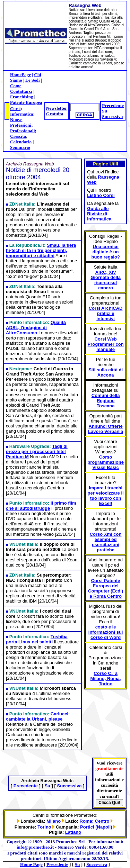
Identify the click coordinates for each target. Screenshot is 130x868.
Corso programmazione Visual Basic (106, 462)
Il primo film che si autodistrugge (41, 506)
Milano (54, 821)
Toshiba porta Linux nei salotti (37, 639)
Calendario (21, 142)
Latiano (73, 832)
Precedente (113, 105)
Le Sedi (33, 80)
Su (105, 111)
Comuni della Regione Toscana (106, 401)
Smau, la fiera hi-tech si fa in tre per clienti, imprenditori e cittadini (41, 250)
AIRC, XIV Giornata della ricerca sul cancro (106, 280)
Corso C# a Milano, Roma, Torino (106, 679)
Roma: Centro (95, 821)
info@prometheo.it (35, 847)
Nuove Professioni (21, 122)
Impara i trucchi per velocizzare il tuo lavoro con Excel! (106, 496)
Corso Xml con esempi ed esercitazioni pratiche (106, 542)
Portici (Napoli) (96, 827)
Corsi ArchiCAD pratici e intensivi (106, 313)
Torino (44, 827)
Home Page (31, 864)
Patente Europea (26, 102)
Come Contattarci (21, 88)
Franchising (21, 97)
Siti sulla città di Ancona (106, 372)
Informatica (21, 114)
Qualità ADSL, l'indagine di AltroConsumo (36, 328)
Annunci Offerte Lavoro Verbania (106, 429)
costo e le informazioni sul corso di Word (106, 632)
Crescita (18, 136)
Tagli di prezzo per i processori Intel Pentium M (37, 451)
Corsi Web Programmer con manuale (106, 344)
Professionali (22, 131)
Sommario (20, 147)
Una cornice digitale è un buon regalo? (105, 252)
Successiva (112, 116)
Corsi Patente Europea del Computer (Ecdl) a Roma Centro (106, 588)
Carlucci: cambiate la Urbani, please (38, 716)
